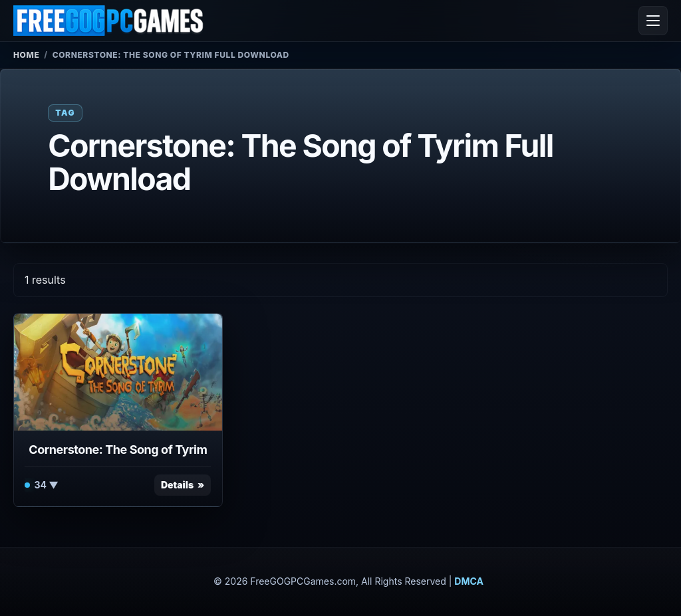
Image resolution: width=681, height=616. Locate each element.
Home (26, 55)
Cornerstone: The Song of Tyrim (118, 450)
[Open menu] (653, 21)
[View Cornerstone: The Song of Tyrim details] (118, 372)
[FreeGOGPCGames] (109, 21)
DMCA (469, 581)
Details (177, 485)
